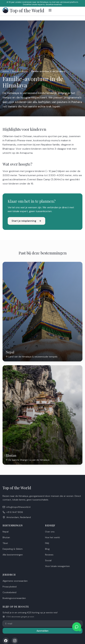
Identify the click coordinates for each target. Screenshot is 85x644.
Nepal (6, 532)
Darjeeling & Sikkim (13, 549)
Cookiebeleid (9, 592)
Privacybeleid (10, 587)
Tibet (5, 543)
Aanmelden (42, 631)
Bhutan (6, 537)
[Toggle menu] (50, 10)
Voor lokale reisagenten (57, 566)
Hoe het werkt (53, 537)
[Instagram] (15, 641)
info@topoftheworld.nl (17, 507)
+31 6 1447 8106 (13, 512)
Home (6, 71)
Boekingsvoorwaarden (14, 598)
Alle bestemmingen (13, 555)
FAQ (47, 543)
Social (48, 560)
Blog (47, 549)
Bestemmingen (20, 71)
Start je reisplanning (26, 221)
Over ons (50, 532)
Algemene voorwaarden (15, 581)
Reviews (49, 555)
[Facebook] (6, 641)
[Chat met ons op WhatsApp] (77, 627)
